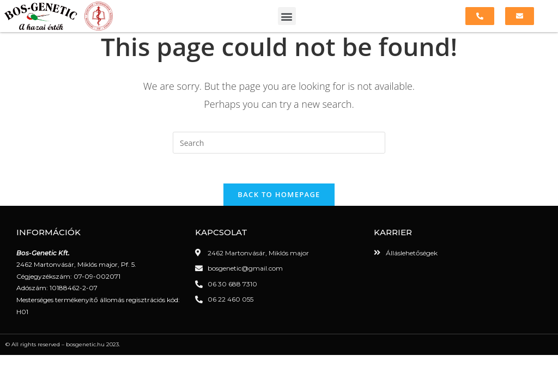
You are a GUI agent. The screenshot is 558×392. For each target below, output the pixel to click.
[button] (287, 16)
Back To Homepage (279, 201)
